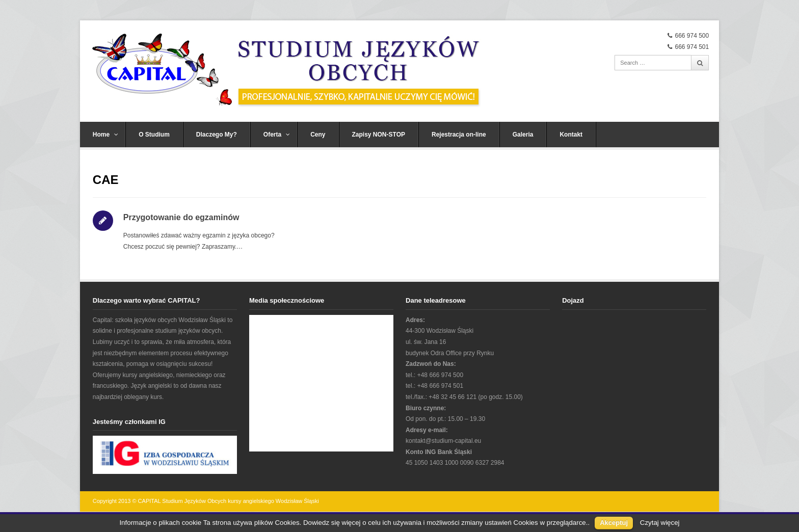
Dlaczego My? (217, 135)
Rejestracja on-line (459, 135)
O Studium (154, 135)
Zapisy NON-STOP (379, 135)
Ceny (318, 135)
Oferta (277, 135)
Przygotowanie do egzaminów (181, 217)
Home (105, 135)
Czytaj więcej (660, 523)
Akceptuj (614, 523)
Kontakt (571, 135)
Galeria (523, 135)
